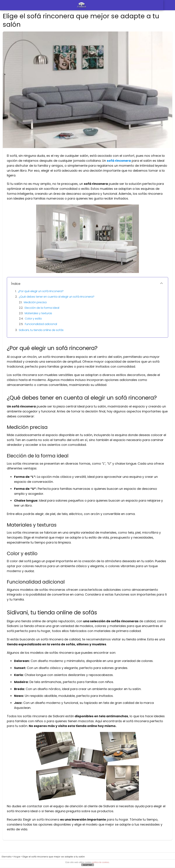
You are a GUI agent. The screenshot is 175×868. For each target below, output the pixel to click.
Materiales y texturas (38, 313)
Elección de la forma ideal (42, 308)
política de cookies (101, 862)
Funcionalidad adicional (41, 324)
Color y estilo (33, 319)
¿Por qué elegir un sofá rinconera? (41, 291)
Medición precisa (35, 302)
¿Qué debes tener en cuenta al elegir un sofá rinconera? (57, 297)
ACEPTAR (87, 865)
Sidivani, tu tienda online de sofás (41, 330)
